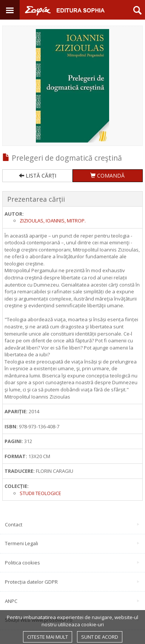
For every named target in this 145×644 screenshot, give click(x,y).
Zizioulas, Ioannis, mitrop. (53, 221)
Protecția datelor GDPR (72, 582)
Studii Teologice (40, 493)
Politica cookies (72, 563)
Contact (72, 524)
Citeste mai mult (48, 637)
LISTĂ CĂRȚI (38, 176)
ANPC (72, 601)
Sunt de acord (100, 637)
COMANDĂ (107, 176)
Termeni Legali (72, 543)
